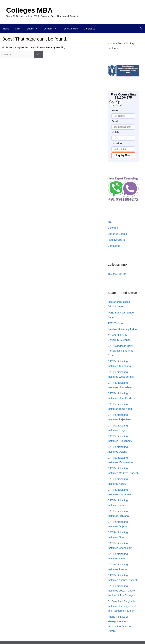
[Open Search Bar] (141, 29)
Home (6, 29)
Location (117, 143)
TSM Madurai (115, 323)
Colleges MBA (29, 10)
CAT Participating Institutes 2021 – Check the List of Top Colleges (121, 591)
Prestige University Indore (123, 329)
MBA (18, 29)
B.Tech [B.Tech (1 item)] (115, 274)
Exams (34, 29)
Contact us (114, 246)
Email (115, 121)
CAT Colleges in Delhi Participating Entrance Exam (120, 351)
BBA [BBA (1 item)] (120, 274)
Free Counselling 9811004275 (123, 96)
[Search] (38, 55)
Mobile (115, 132)
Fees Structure (70, 29)
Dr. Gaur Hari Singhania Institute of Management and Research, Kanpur (122, 606)
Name (115, 110)
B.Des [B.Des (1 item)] (110, 274)
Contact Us (89, 29)
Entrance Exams (117, 234)
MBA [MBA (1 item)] (124, 274)
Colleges (51, 29)
